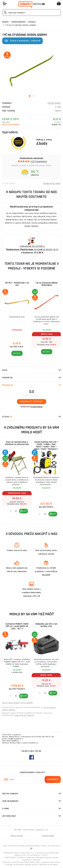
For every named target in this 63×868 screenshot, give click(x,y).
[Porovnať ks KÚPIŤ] (10, 511)
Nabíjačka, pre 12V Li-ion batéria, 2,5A (46, 625)
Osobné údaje (48, 836)
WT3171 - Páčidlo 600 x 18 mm (17, 284)
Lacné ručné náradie (11, 703)
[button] (24, 511)
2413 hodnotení (39, 161)
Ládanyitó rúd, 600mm (24, 715)
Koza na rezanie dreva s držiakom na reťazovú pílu (17, 443)
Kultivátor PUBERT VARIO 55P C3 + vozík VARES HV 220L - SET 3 (17, 626)
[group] (17, 478)
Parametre (7, 378)
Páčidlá (32, 22)
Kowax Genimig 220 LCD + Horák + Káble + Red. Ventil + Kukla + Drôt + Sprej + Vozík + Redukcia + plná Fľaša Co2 (46, 446)
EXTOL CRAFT (54, 103)
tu (31, 848)
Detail (17, 353)
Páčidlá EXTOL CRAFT (52, 184)
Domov (5, 22)
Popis (5, 370)
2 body (42, 143)
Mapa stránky (17, 836)
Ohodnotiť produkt (31, 402)
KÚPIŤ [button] (25, 511)
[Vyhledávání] (31, 13)
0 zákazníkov (37, 407)
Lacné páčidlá (27, 703)
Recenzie (8, 385)
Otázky (7, 417)
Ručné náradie (19, 22)
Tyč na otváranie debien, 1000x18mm (47, 284)
